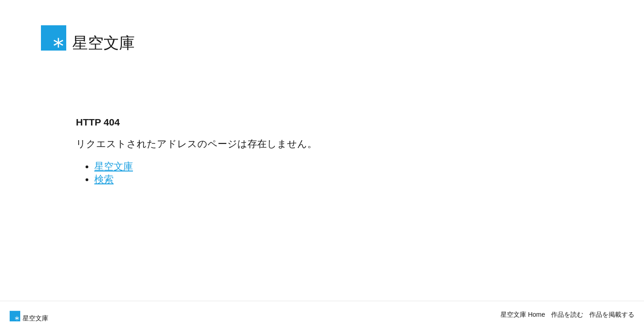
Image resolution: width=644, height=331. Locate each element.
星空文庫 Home (523, 314)
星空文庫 (114, 166)
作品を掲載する (612, 314)
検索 (104, 179)
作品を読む (567, 314)
